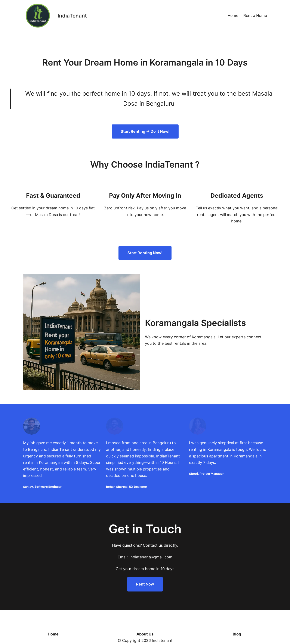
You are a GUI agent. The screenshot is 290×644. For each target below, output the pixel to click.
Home (53, 634)
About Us (145, 634)
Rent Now (145, 584)
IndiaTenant (72, 16)
